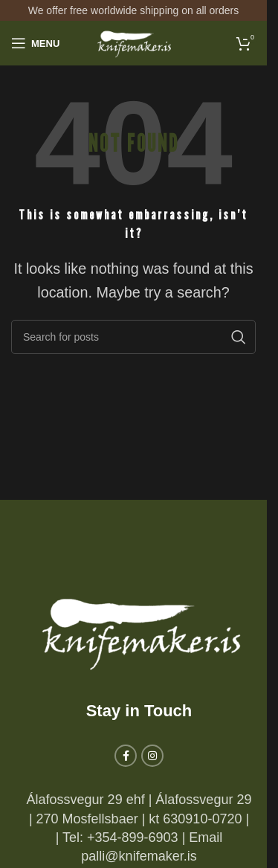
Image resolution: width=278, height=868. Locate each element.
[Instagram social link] (152, 756)
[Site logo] (134, 42)
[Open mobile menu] (35, 43)
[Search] (133, 337)
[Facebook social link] (126, 756)
